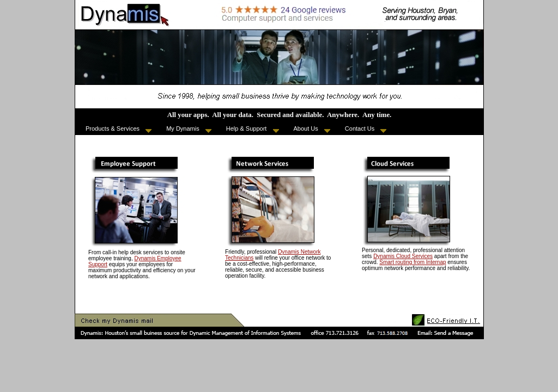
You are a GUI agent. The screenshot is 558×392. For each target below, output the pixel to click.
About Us (312, 129)
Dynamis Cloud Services (403, 256)
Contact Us (366, 129)
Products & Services (119, 129)
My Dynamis (189, 129)
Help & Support (253, 129)
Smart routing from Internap (413, 262)
